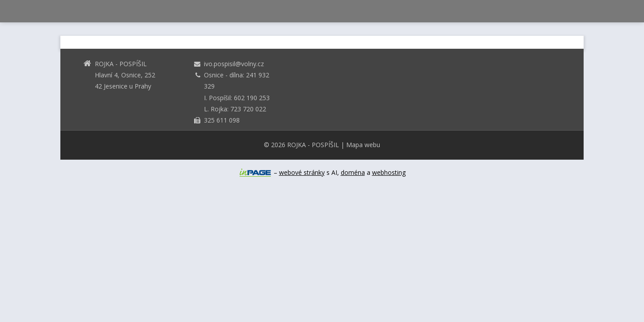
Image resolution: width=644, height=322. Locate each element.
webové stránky (302, 172)
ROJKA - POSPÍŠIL (313, 145)
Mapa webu (363, 145)
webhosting (389, 172)
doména (353, 172)
